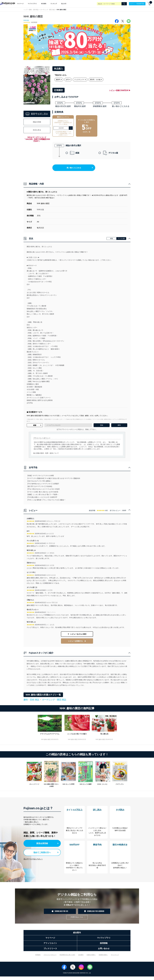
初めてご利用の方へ (41, 854)
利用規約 (38, 958)
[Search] (124, 4)
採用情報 (104, 947)
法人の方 (64, 4)
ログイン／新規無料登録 (137, 4)
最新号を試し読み (37, 114)
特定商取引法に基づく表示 (67, 958)
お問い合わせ (104, 952)
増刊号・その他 (96, 80)
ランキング (54, 4)
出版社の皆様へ (91, 958)
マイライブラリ (32, 4)
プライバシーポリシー (50, 958)
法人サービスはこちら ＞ (33, 860)
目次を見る (37, 130)
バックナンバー (80, 80)
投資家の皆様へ (103, 958)
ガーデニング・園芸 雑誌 (48, 10)
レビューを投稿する (75, 643)
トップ (25, 10)
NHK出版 (26, 20)
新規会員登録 (43, 845)
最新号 (59, 80)
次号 (68, 80)
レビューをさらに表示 (78, 637)
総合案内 (77, 936)
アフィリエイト (50, 947)
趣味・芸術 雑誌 (34, 10)
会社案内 (81, 958)
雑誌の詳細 (37, 122)
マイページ (20, 4)
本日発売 (44, 4)
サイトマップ (115, 958)
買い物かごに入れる (77, 170)
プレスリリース (50, 952)
